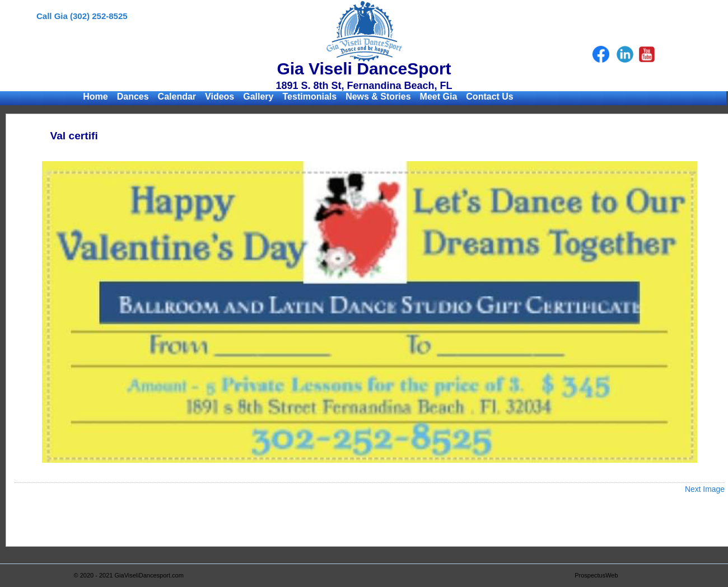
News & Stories (378, 97)
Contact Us (489, 97)
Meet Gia (439, 97)
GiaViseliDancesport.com (149, 575)
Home (95, 97)
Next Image (705, 489)
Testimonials (310, 97)
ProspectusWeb (596, 575)
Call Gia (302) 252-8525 (82, 16)
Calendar (177, 97)
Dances (133, 97)
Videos (220, 97)
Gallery (258, 97)
